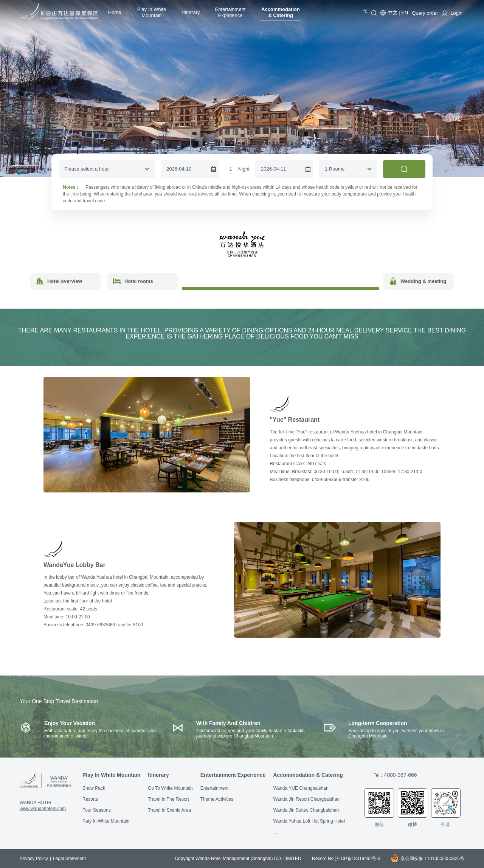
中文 (392, 13)
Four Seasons (97, 810)
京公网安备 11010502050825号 (428, 859)
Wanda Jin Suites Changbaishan (306, 810)
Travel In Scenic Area (169, 810)
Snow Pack (94, 788)
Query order (425, 13)
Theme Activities (217, 799)
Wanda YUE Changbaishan (301, 788)
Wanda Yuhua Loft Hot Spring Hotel (309, 821)
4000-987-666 (400, 775)
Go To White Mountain (170, 788)
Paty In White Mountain (106, 821)
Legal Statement (69, 859)
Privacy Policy (34, 859)
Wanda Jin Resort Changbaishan (306, 799)
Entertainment (215, 788)
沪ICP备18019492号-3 (358, 859)
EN (405, 13)
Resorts (90, 799)
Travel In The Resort (168, 799)
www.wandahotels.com (43, 809)
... (275, 832)
